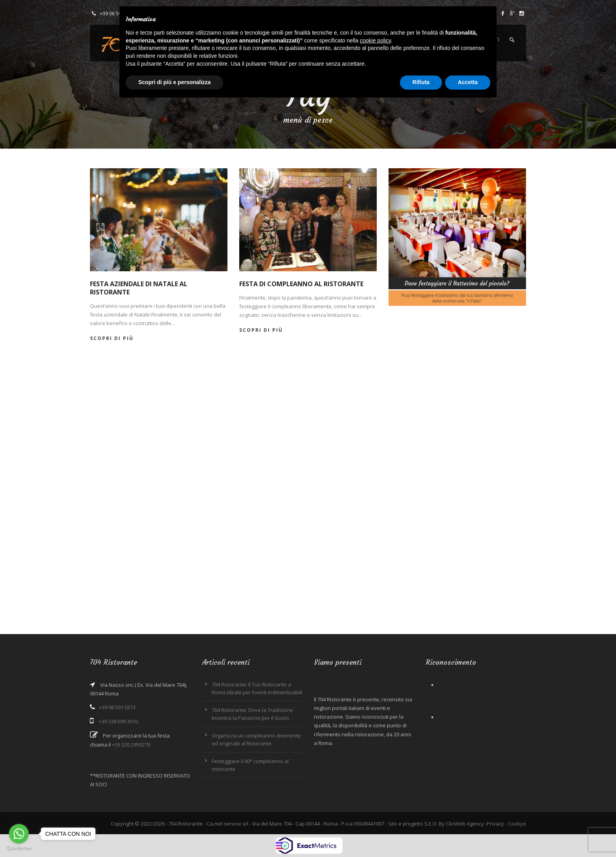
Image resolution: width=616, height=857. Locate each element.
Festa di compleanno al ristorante (301, 284)
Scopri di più (112, 338)
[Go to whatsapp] (19, 834)
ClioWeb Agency (465, 824)
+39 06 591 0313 (117, 707)
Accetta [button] (468, 82)
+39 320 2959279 (131, 745)
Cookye (517, 824)
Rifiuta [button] (421, 82)
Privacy (495, 824)
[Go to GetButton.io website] (19, 849)
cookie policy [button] (375, 40)
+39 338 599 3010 (118, 721)
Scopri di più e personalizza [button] (174, 82)
